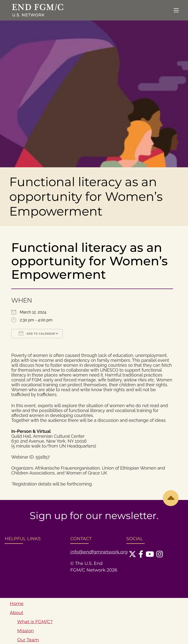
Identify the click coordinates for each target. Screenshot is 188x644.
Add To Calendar (37, 333)
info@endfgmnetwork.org (99, 552)
